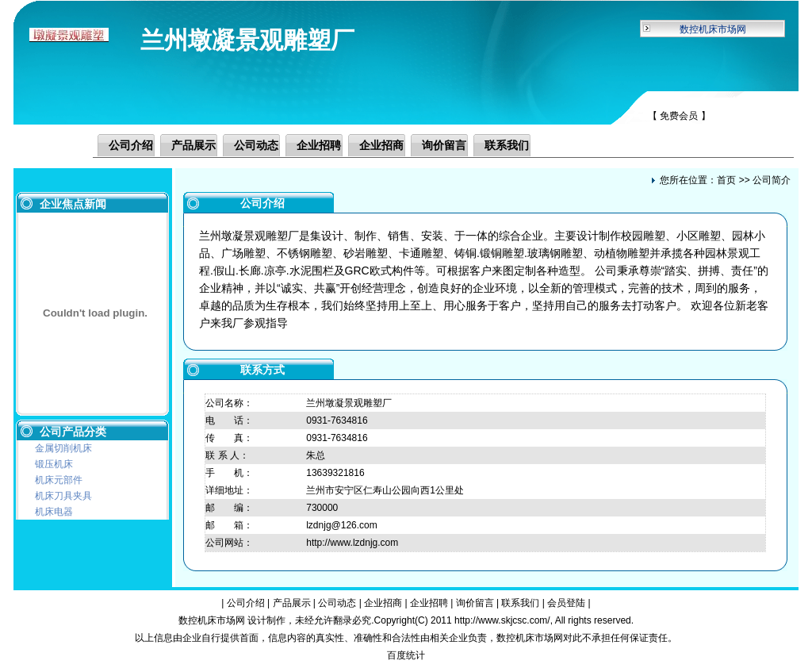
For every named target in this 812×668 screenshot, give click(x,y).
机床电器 (54, 512)
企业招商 (381, 145)
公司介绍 (131, 145)
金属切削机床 (63, 448)
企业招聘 (319, 145)
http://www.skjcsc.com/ (502, 620)
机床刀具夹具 (63, 496)
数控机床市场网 (713, 29)
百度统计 (406, 655)
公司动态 (256, 145)
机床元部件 (59, 480)
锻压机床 (54, 464)
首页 (726, 180)
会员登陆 (566, 603)
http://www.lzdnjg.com (352, 543)
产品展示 (193, 145)
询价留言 (444, 145)
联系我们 (507, 145)
